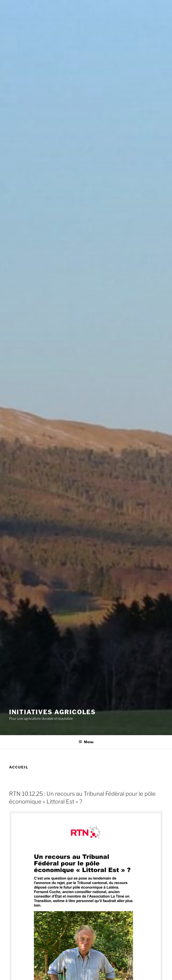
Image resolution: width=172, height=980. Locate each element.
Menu (86, 742)
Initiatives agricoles (52, 712)
